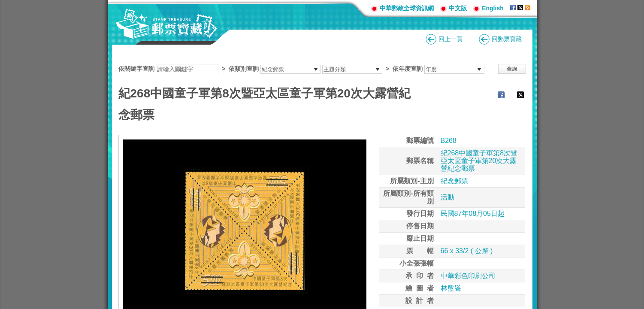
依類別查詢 (244, 69)
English (493, 8)
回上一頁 (450, 39)
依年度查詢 (408, 69)
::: (361, 8)
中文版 (458, 8)
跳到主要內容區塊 (5, 5)
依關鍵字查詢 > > (301, 69)
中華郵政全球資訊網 (407, 8)
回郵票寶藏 (507, 39)
